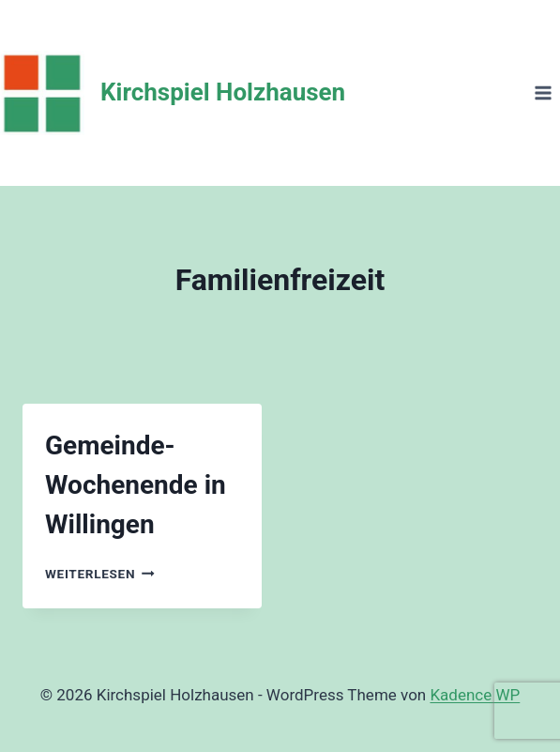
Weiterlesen (100, 574)
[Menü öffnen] (543, 92)
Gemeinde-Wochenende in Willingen (136, 485)
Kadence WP (475, 695)
